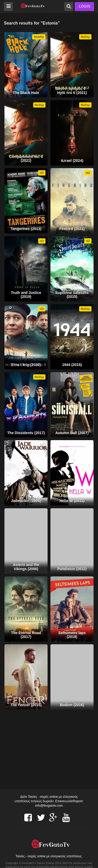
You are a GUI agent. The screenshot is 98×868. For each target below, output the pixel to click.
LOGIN (84, 6)
